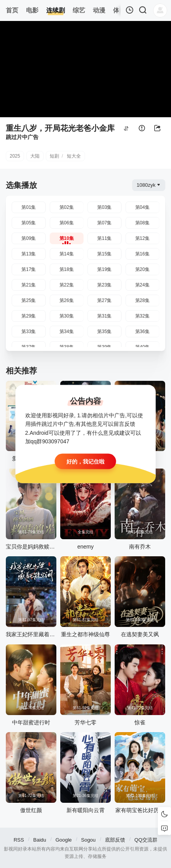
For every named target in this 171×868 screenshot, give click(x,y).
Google (64, 840)
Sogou (88, 840)
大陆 (35, 156)
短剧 (54, 156)
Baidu (40, 840)
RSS (19, 840)
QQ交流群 (146, 840)
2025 (15, 156)
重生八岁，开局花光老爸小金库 (60, 128)
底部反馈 (115, 840)
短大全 (74, 156)
